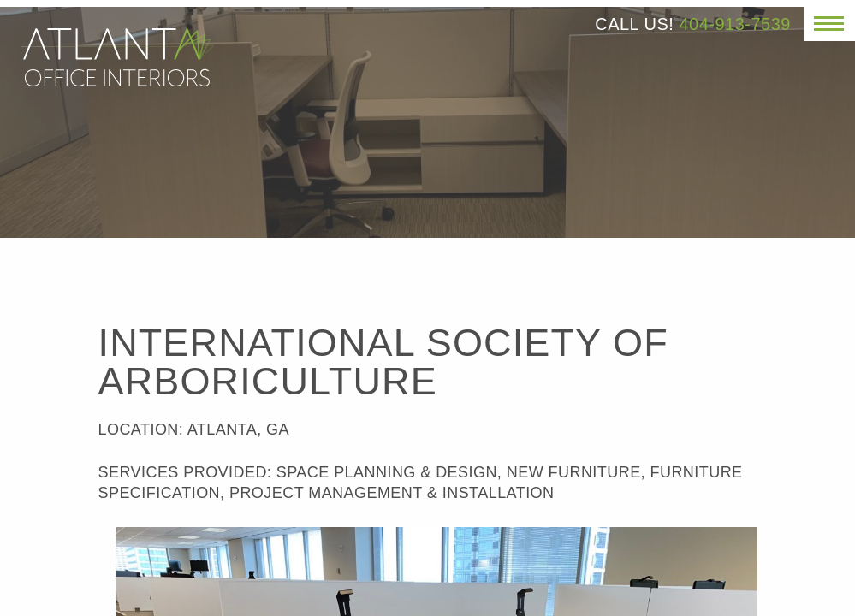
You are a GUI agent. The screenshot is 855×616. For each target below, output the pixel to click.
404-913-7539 (735, 24)
